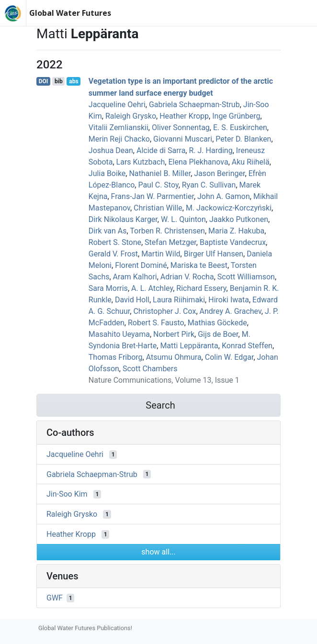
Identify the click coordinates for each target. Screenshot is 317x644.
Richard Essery (201, 288)
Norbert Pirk (174, 334)
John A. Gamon (224, 196)
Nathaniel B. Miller (160, 173)
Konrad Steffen (247, 346)
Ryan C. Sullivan (209, 185)
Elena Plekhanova (198, 162)
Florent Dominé (141, 265)
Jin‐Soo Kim (67, 494)
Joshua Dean (111, 150)
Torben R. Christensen (167, 231)
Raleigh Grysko (131, 116)
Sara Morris (108, 288)
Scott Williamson (246, 277)
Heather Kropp (184, 116)
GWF (55, 598)
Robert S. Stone (115, 242)
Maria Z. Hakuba (236, 231)
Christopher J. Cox (164, 311)
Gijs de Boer (218, 334)
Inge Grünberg (236, 116)
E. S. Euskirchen (240, 128)
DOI (44, 81)
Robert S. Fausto (156, 323)
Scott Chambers (150, 369)
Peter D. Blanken (243, 139)
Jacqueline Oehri (117, 105)
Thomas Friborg (116, 357)
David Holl (132, 300)
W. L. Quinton (183, 219)
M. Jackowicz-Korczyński (229, 208)
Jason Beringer (219, 173)
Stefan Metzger (170, 242)
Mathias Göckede (217, 323)
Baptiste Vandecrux (233, 242)
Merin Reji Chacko (119, 139)
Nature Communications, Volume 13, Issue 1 (164, 380)
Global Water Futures (70, 13)
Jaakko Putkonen (239, 219)
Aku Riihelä (251, 162)
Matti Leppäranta (189, 346)
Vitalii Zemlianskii (119, 128)
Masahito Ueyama (119, 334)
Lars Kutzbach (141, 162)
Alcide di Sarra (161, 150)
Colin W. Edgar (229, 357)
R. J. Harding (210, 150)
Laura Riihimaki (179, 300)
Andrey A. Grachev (231, 311)
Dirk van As (108, 231)
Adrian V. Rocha (187, 277)
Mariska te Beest (199, 265)
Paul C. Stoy (158, 185)
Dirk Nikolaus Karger (123, 219)
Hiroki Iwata (229, 300)
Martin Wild (161, 254)
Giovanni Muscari (183, 139)
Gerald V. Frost (113, 254)
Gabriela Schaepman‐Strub (194, 105)
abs (74, 81)
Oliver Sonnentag (181, 128)
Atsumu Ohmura (174, 357)
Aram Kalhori (135, 277)
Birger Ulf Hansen (214, 254)
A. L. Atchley (152, 288)
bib (59, 81)
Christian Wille (158, 208)
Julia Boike (107, 173)
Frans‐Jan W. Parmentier (153, 196)
